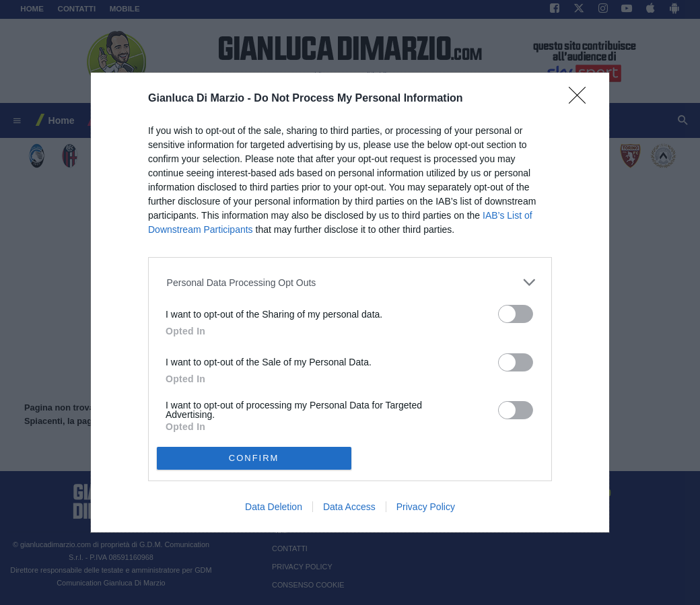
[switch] (516, 314)
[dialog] (350, 303)
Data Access (349, 507)
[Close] (582, 100)
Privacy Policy (426, 507)
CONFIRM (254, 458)
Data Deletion (274, 507)
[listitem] (350, 282)
